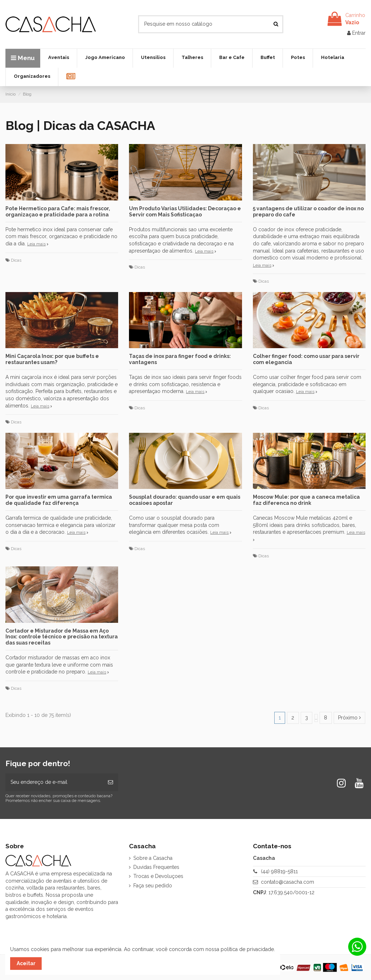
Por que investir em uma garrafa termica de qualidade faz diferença (59, 500)
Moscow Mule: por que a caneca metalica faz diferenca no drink (306, 500)
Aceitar (26, 963)
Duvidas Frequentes (156, 867)
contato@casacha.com (287, 882)
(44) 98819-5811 (279, 871)
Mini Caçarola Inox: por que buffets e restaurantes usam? (52, 359)
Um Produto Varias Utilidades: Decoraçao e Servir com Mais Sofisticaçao (185, 212)
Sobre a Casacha (153, 858)
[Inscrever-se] (111, 782)
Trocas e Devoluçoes (158, 876)
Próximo (349, 718)
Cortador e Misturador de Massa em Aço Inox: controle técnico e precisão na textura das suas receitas (62, 637)
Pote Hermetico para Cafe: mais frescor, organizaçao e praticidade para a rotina (58, 212)
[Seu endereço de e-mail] (54, 782)
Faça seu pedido (153, 886)
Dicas (16, 260)
